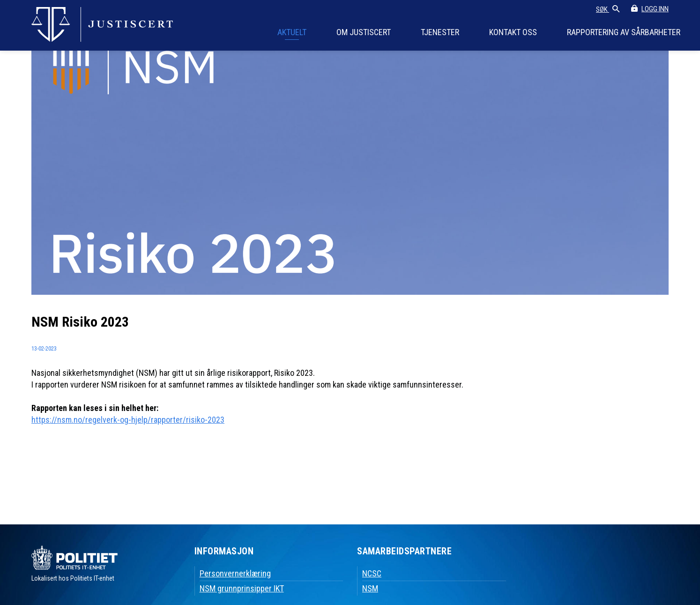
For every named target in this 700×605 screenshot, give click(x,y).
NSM (370, 588)
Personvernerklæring (235, 573)
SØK (608, 10)
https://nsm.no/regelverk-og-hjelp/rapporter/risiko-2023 (128, 420)
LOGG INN (655, 9)
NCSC (372, 573)
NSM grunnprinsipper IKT (242, 588)
